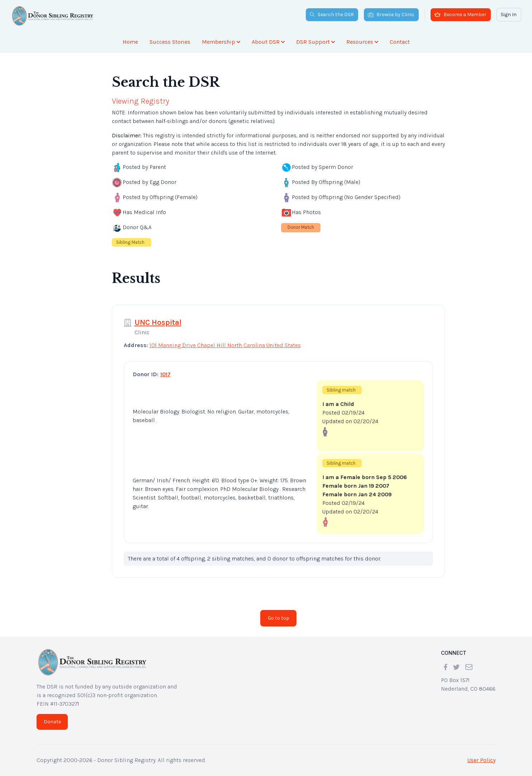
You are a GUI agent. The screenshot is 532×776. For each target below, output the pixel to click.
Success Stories (170, 42)
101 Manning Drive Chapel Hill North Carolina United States (225, 345)
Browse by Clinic (391, 15)
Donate (52, 722)
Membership (221, 42)
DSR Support (315, 42)
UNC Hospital (158, 322)
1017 (165, 374)
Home (130, 42)
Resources (362, 42)
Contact (400, 42)
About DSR (268, 42)
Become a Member (460, 15)
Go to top (279, 618)
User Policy (481, 760)
